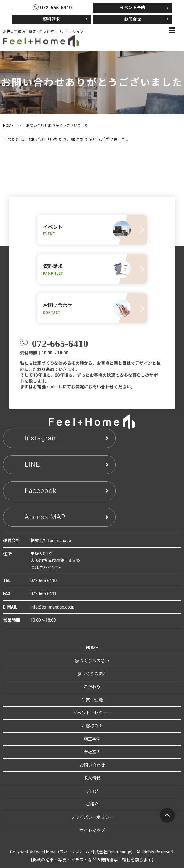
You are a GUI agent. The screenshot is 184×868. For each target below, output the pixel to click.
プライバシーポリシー (92, 817)
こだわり (92, 687)
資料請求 (51, 19)
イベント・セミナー (92, 713)
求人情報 (92, 778)
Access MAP (45, 517)
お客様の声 (92, 726)
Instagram (41, 438)
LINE (32, 465)
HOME (8, 126)
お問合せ (133, 19)
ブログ (92, 791)
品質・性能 (92, 700)
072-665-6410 (60, 344)
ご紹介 (92, 804)
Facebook (41, 491)
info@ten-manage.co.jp (52, 607)
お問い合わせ (92, 765)
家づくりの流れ (92, 674)
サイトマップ (92, 830)
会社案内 (92, 752)
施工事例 (92, 739)
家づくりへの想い (92, 661)
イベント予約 (133, 8)
